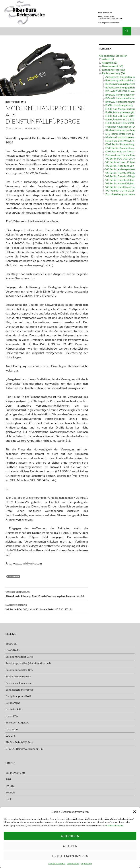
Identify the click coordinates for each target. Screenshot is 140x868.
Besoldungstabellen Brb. (19, 670)
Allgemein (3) (110, 63)
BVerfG (10, 786)
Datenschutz (73, 864)
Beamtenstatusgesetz (17, 722)
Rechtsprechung (16, 102)
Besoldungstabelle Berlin (20, 657)
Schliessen (121, 56)
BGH (8, 779)
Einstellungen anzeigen (70, 856)
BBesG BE (11, 644)
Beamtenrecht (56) (113, 66)
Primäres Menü (136, 31)
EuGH (9, 799)
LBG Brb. (10, 736)
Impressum (86, 864)
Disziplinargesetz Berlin (19, 696)
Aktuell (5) (108, 59)
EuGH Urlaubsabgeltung (119, 105)
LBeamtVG (12, 716)
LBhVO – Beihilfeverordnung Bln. (24, 749)
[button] (135, 812)
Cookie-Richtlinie (115, 826)
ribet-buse (34, 128)
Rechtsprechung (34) (114, 73)
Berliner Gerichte (15, 773)
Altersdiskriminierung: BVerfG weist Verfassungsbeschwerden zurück (47, 594)
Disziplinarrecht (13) (114, 70)
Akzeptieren (70, 836)
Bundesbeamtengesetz (18, 676)
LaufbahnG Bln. (14, 709)
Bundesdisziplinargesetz (19, 690)
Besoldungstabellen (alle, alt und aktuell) (28, 663)
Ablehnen (70, 846)
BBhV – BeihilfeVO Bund (20, 742)
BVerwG (10, 792)
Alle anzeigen (106, 56)
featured (14, 576)
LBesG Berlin (13, 650)
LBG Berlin (12, 729)
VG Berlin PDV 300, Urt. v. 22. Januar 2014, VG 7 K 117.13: (47, 607)
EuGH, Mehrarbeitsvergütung (122, 112)
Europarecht (13, 703)
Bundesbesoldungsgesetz (20, 683)
